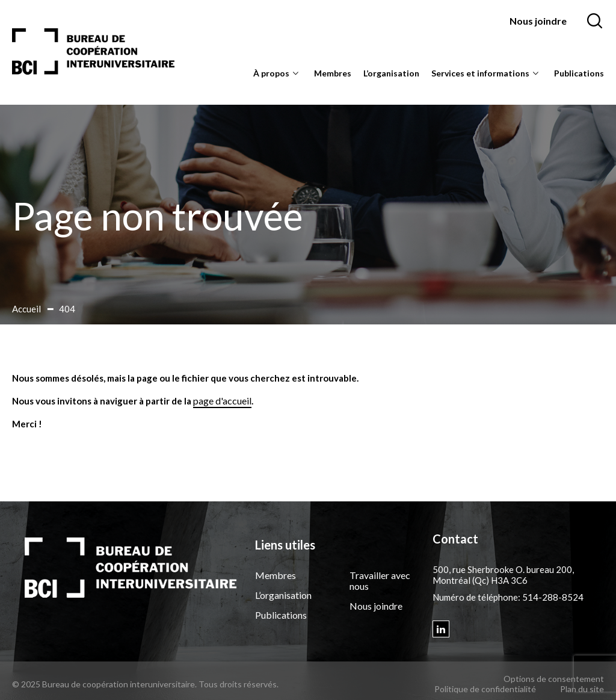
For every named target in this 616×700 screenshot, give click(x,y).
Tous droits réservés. (239, 684)
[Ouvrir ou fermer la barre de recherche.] (594, 21)
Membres (333, 73)
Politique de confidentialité (485, 689)
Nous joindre (538, 21)
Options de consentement (554, 679)
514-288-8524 (553, 597)
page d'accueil (222, 401)
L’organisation (391, 73)
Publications (579, 73)
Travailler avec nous (380, 581)
